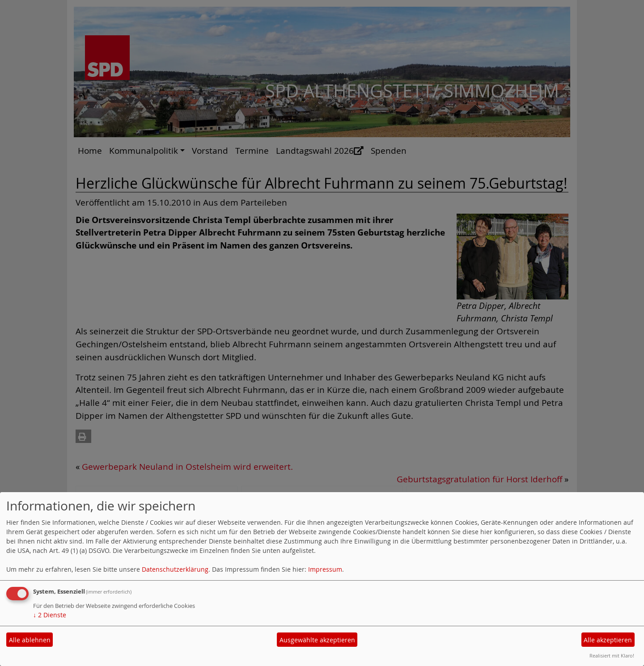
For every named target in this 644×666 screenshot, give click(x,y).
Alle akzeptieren (608, 640)
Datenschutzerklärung (175, 569)
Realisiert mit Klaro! (612, 655)
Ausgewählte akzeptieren (317, 640)
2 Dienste (50, 615)
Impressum (325, 569)
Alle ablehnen (30, 640)
